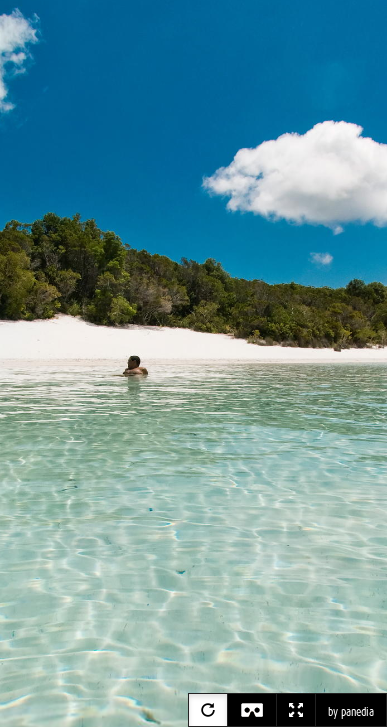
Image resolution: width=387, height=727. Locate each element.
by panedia (351, 712)
